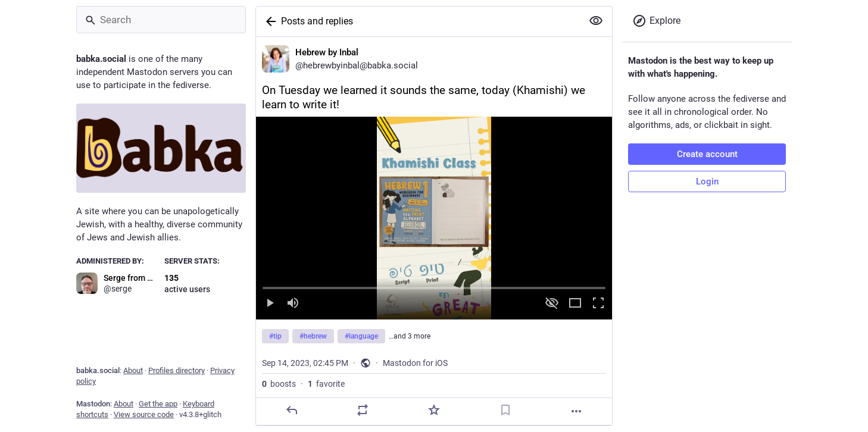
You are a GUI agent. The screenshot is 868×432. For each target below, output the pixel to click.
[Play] (270, 304)
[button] (434, 218)
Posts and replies (317, 21)
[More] (576, 411)
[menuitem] (434, 218)
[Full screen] (598, 304)
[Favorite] (434, 410)
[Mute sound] (293, 304)
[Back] (268, 21)
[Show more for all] (596, 21)
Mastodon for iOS (415, 363)
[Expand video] (575, 304)
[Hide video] (552, 304)
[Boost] (363, 410)
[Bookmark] (505, 410)
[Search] (161, 20)
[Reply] (292, 410)
